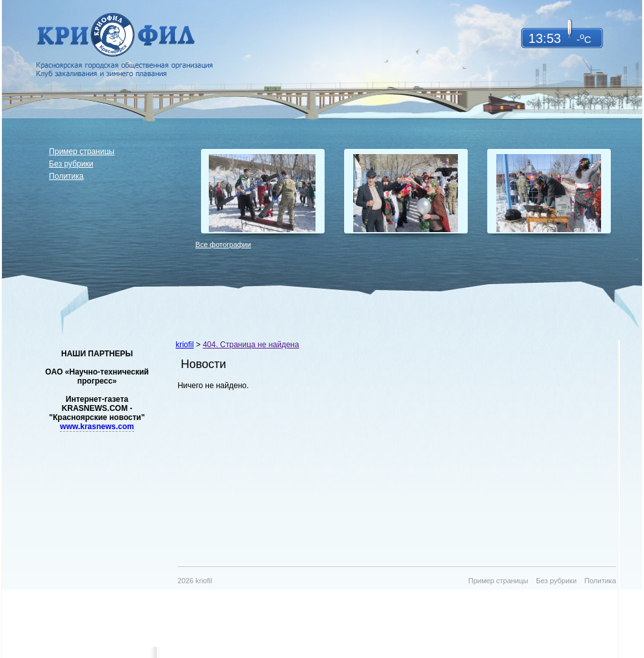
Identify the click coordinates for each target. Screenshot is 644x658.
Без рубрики (71, 164)
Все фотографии (223, 244)
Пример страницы (82, 151)
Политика (66, 176)
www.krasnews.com (97, 427)
